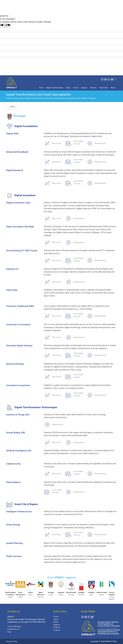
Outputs (57, 630)
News (68, 88)
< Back (12, 107)
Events (76, 88)
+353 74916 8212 (14, 626)
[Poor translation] (8, 25)
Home (41, 88)
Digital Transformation (55, 88)
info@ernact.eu (13, 629)
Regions (84, 88)
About (113, 88)
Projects (93, 88)
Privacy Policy (12, 641)
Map (9, 632)
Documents (104, 88)
